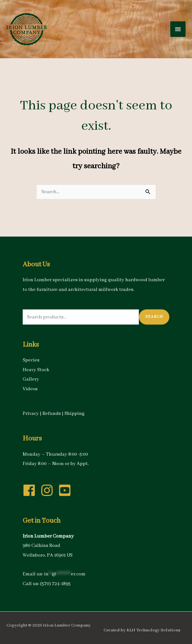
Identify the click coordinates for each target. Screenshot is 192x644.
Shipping (74, 414)
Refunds (52, 414)
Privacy (31, 414)
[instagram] (49, 490)
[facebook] (31, 490)
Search (154, 317)
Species (31, 360)
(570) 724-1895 (55, 584)
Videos (30, 389)
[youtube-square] (67, 490)
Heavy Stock (36, 370)
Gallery (31, 379)
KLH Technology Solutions (153, 630)
